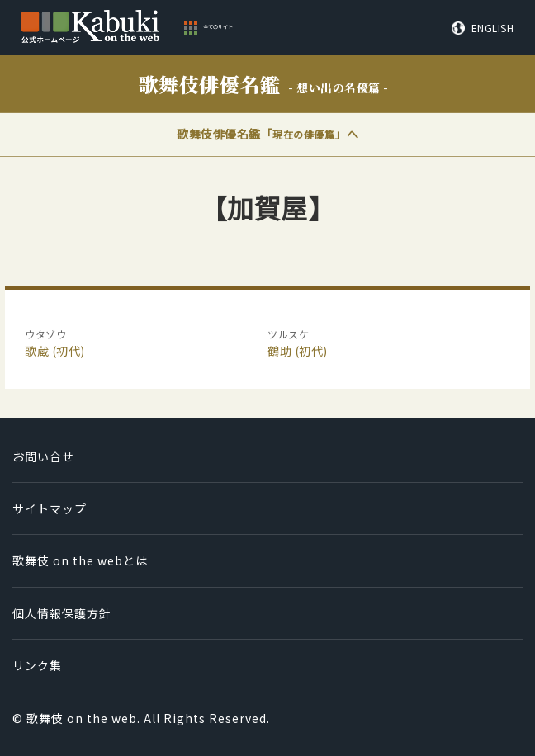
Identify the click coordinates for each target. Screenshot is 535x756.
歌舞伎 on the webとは (80, 560)
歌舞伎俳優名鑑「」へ (267, 134)
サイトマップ (50, 508)
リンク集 (37, 665)
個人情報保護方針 (62, 613)
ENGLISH (493, 28)
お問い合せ (43, 456)
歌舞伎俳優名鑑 (264, 84)
